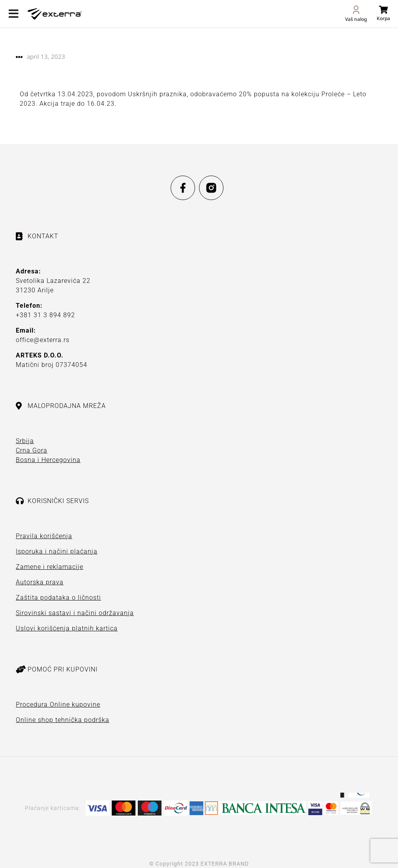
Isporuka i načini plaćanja (57, 551)
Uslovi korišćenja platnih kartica (67, 628)
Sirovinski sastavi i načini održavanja (75, 613)
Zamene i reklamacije (50, 567)
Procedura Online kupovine (58, 704)
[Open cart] (383, 14)
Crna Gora (32, 450)
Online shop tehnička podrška (63, 720)
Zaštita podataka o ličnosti (58, 598)
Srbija (25, 441)
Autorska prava (40, 582)
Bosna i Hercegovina (48, 460)
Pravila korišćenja (44, 536)
